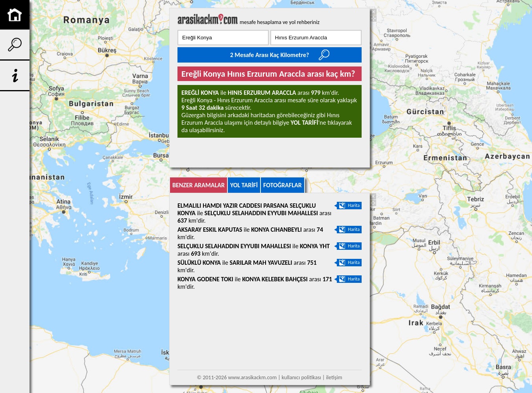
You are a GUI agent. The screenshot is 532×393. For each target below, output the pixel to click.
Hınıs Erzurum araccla (262, 93)
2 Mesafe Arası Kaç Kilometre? (270, 55)
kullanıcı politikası (301, 377)
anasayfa (15, 15)
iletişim (334, 377)
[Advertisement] (68, 149)
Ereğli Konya (200, 93)
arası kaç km (208, 19)
